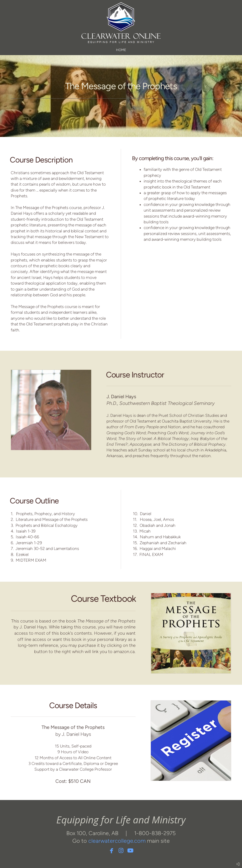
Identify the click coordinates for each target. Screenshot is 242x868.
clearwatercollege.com (117, 841)
